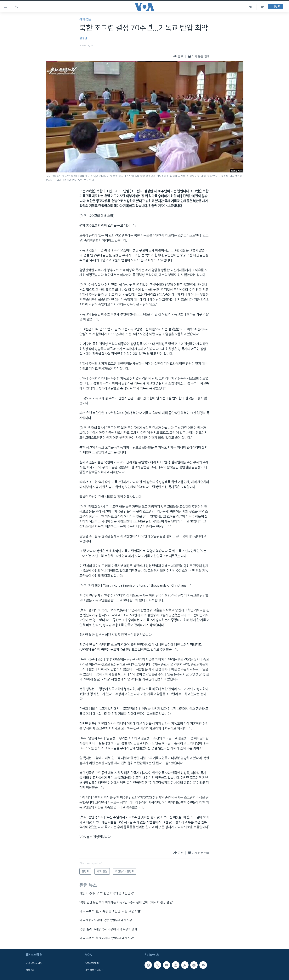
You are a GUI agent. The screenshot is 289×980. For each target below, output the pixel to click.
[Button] (178, 56)
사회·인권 (85, 19)
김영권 (83, 38)
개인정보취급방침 (94, 970)
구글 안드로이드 (34, 963)
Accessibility (92, 963)
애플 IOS (30, 970)
